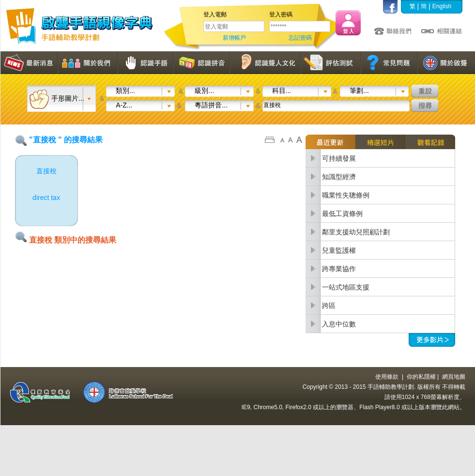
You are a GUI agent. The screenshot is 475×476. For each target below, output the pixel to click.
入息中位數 (339, 324)
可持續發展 (339, 158)
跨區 (329, 306)
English (442, 6)
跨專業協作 (339, 269)
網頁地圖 (454, 377)
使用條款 (387, 377)
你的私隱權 (421, 377)
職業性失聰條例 (346, 195)
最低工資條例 (342, 214)
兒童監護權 (339, 250)
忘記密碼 (300, 38)
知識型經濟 (339, 177)
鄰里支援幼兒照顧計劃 (356, 232)
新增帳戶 (234, 38)
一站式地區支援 (346, 287)
